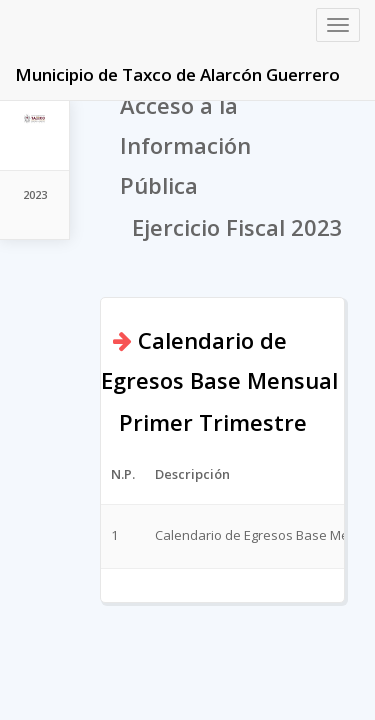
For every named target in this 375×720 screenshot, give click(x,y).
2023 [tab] (35, 194)
